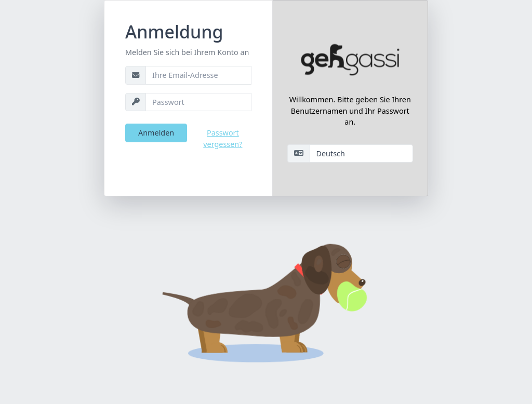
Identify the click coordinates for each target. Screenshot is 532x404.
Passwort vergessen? (223, 138)
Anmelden (156, 133)
